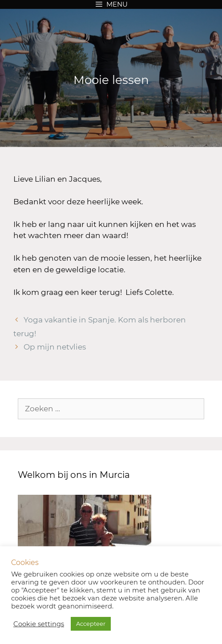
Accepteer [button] (91, 624)
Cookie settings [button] (39, 624)
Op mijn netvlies (55, 347)
